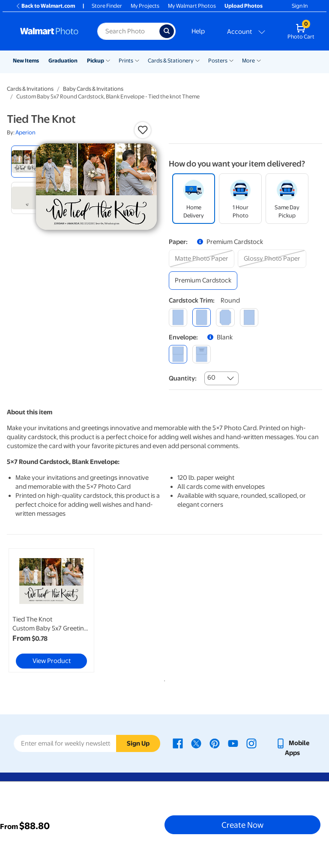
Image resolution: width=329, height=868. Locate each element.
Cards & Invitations (30, 89)
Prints (126, 61)
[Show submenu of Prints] (137, 60)
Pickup (96, 61)
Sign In (300, 6)
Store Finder (107, 6)
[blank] (178, 354)
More (248, 61)
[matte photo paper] (202, 259)
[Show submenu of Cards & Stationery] (197, 60)
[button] (143, 130)
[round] (202, 317)
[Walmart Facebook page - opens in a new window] (178, 743)
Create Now (242, 825)
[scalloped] (249, 317)
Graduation (63, 61)
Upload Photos (244, 6)
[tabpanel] (60, 610)
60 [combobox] (211, 378)
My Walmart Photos (192, 6)
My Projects (145, 6)
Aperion (25, 132)
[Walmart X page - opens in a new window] (196, 743)
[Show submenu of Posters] (231, 60)
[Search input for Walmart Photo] (128, 31)
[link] (51, 610)
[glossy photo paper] (272, 259)
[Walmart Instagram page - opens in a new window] (251, 743)
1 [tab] (163, 679)
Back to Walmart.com (45, 6)
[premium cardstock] (203, 281)
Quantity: (183, 378)
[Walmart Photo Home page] (49, 31)
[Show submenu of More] (259, 60)
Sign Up (138, 743)
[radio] (27, 162)
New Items (26, 61)
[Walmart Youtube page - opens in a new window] (233, 743)
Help (198, 31)
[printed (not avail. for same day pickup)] (202, 354)
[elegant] (225, 317)
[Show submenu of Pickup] (108, 60)
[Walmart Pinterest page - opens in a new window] (215, 743)
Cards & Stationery (171, 61)
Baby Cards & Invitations (93, 89)
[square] (178, 317)
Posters (218, 61)
